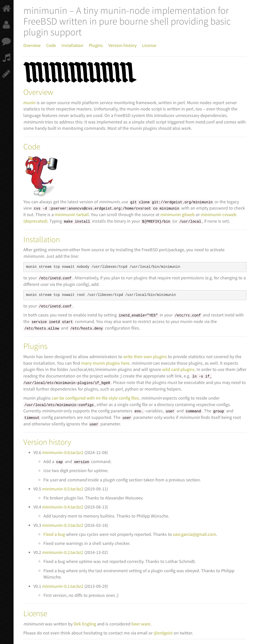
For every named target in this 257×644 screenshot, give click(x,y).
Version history (122, 45)
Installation (72, 45)
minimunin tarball (72, 214)
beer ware (141, 624)
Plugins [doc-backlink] (35, 346)
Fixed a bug (54, 534)
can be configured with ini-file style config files (95, 398)
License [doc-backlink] (35, 613)
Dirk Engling (85, 624)
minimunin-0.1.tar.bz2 (63, 586)
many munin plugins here (105, 363)
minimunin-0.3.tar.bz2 (63, 525)
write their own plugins (145, 357)
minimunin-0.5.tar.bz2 (63, 489)
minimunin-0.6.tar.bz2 (63, 452)
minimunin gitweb (178, 214)
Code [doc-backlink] (32, 147)
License (149, 45)
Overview (32, 45)
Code (51, 45)
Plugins (96, 45)
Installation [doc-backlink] (42, 239)
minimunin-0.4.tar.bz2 (63, 507)
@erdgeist (163, 633)
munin (29, 103)
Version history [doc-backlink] (47, 442)
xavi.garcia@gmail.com (195, 534)
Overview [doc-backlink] (38, 92)
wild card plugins (178, 369)
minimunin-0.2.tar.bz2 (63, 552)
